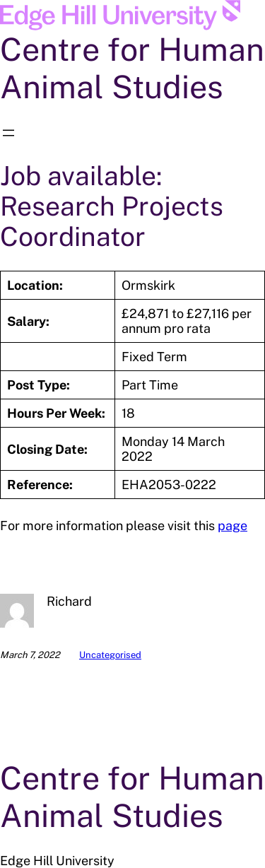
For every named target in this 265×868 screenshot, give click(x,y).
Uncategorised (110, 655)
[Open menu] (8, 133)
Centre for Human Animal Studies (132, 68)
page (232, 526)
